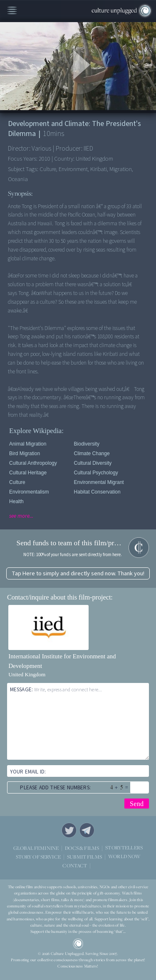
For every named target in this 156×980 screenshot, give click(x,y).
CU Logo (78, 944)
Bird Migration (25, 453)
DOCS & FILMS (82, 848)
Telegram (87, 830)
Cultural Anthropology (33, 463)
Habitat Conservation (97, 492)
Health (16, 501)
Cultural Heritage (28, 473)
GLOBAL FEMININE (36, 848)
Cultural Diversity (93, 463)
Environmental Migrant (99, 482)
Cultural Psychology (96, 473)
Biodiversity (87, 444)
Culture (17, 482)
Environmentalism (29, 492)
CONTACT (75, 865)
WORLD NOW (124, 856)
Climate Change (92, 453)
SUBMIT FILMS (84, 856)
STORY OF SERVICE (38, 856)
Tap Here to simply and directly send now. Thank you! (78, 573)
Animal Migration (28, 444)
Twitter (69, 830)
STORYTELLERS (124, 848)
